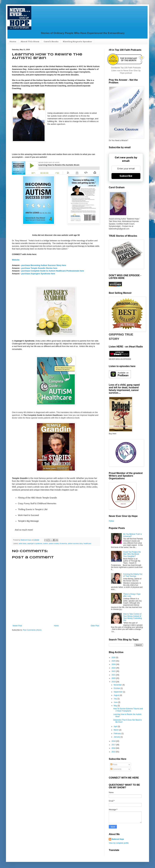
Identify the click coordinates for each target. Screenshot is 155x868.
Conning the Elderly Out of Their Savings (133, 575)
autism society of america (58, 543)
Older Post (95, 626)
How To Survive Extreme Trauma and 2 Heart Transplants (128, 710)
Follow (111, 521)
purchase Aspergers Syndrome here (38, 274)
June (116, 702)
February (118, 733)
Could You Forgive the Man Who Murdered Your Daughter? (132, 554)
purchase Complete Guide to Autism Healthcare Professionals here (53, 271)
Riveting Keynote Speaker (77, 41)
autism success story (75, 543)
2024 (114, 664)
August (117, 695)
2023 (114, 668)
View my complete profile (119, 843)
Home (13, 41)
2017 (114, 745)
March (116, 730)
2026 (114, 658)
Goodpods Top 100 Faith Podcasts (126, 68)
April (116, 726)
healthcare (87, 543)
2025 (114, 661)
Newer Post (17, 626)
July (116, 699)
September (118, 692)
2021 (114, 675)
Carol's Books (51, 41)
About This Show (30, 41)
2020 (114, 678)
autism (46, 543)
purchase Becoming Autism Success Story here (44, 265)
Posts (114, 765)
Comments (116, 769)
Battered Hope (118, 839)
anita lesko (23, 543)
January (117, 737)
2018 (114, 741)
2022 (114, 671)
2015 (114, 752)
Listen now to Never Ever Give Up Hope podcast (126, 72)
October (117, 688)
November (118, 685)
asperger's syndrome (35, 543)
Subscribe (126, 176)
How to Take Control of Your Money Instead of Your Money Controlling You (132, 617)
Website (16, 260)
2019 (114, 682)
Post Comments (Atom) (32, 630)
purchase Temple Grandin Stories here (39, 268)
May (116, 706)
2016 (114, 748)
